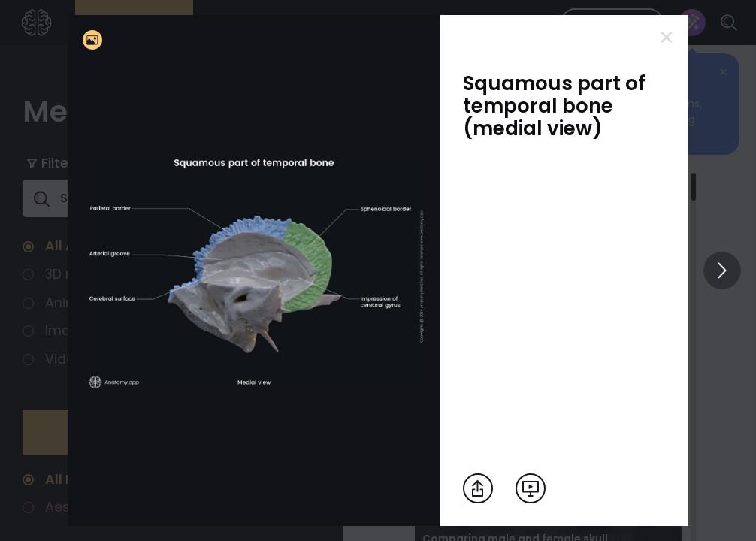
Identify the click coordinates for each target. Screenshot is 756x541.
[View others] (722, 270)
